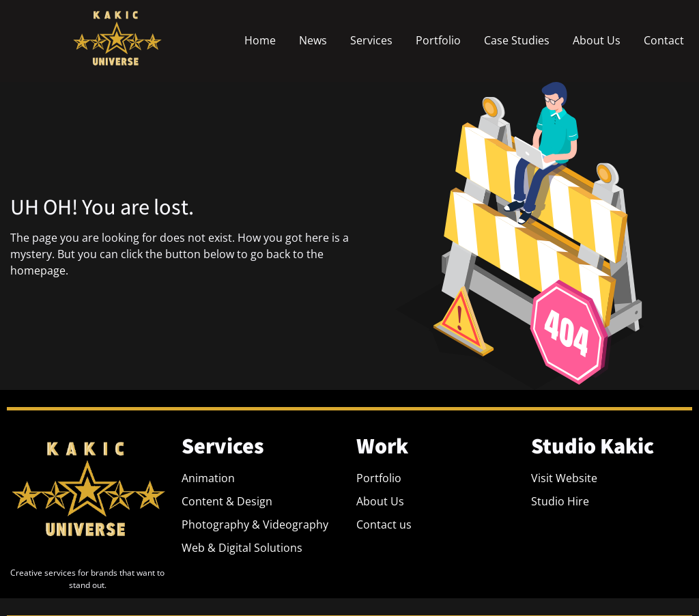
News (313, 40)
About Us (597, 40)
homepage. (39, 270)
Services (371, 40)
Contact (664, 40)
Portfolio (438, 40)
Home (260, 40)
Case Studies (517, 40)
